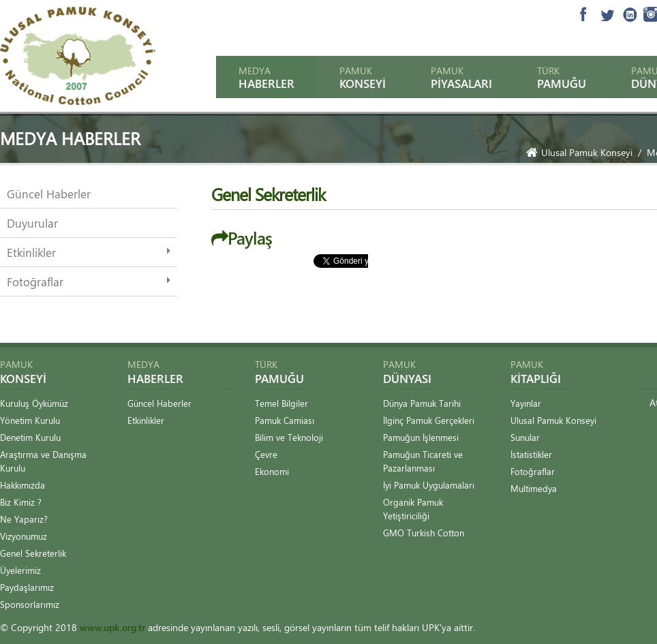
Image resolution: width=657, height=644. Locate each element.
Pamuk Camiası (285, 420)
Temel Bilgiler (281, 403)
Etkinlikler (31, 252)
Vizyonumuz (24, 536)
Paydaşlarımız (27, 587)
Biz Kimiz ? (21, 502)
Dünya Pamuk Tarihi (422, 403)
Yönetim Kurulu (30, 420)
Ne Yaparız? (24, 519)
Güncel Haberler (49, 194)
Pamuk (363, 77)
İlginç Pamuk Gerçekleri (429, 420)
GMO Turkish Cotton (424, 533)
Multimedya (534, 488)
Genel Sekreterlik (33, 553)
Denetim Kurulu (30, 437)
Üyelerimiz (20, 570)
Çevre (266, 454)
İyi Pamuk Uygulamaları (429, 485)
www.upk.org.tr (112, 627)
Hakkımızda (22, 485)
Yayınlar (526, 403)
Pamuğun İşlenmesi (421, 437)
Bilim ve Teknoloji (289, 437)
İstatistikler (531, 454)
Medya (266, 77)
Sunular (525, 437)
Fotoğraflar (35, 281)
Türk (562, 77)
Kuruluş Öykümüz (34, 403)
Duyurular (32, 223)
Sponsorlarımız (30, 604)
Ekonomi (272, 471)
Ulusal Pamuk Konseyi (579, 152)
